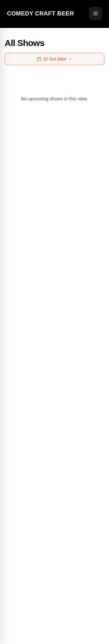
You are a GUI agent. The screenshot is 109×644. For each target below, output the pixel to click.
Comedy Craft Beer (40, 13)
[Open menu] (96, 13)
